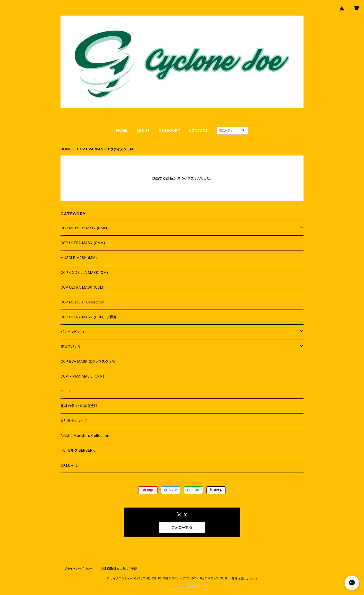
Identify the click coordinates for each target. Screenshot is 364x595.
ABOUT (143, 130)
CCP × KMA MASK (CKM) (82, 376)
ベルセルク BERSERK (78, 450)
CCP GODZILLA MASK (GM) (84, 272)
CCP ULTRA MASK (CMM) (83, 243)
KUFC (65, 391)
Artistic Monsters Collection (85, 435)
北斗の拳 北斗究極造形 (79, 406)
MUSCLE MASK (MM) (79, 258)
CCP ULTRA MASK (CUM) (83, 287)
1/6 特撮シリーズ (74, 421)
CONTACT (199, 130)
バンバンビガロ (72, 332)
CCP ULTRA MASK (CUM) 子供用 (89, 317)
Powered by (182, 586)
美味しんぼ (69, 465)
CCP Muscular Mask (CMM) (85, 228)
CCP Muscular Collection (82, 302)
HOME (122, 130)
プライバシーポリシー (79, 569)
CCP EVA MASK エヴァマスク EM (88, 361)
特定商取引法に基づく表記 (119, 569)
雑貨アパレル (71, 347)
